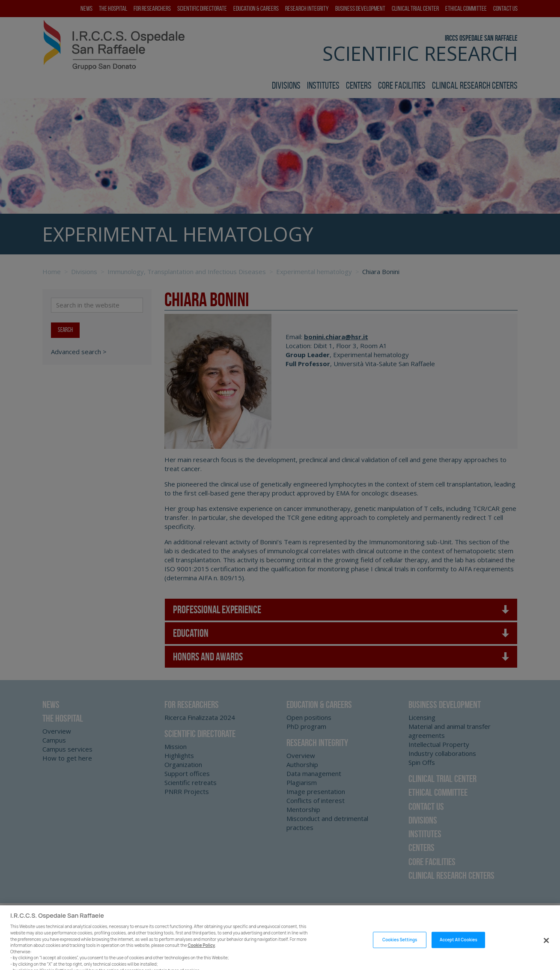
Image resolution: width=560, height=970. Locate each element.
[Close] (546, 946)
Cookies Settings (400, 945)
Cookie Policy (202, 951)
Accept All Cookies (459, 945)
